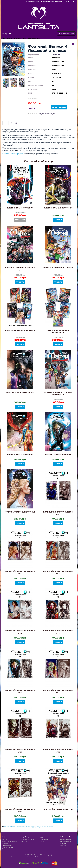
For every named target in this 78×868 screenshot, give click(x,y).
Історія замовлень (66, 842)
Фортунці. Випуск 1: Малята (58, 268)
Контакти (5, 840)
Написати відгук (50, 114)
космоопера (50, 827)
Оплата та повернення (10, 842)
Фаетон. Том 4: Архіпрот (58, 455)
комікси (44, 827)
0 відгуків (41, 114)
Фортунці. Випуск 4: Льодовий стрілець (28, 38)
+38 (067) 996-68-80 (33, 2)
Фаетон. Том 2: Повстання (58, 208)
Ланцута (39, 827)
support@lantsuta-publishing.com (52, 2)
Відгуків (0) (14, 123)
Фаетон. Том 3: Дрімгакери (20, 392)
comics (23, 827)
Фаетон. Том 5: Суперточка (20, 512)
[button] (14, 59)
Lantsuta (18, 827)
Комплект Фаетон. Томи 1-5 (20, 330)
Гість (68, 2)
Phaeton (7, 827)
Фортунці (33, 827)
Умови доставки (8, 846)
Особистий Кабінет (66, 840)
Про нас (5, 844)
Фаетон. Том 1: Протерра (20, 208)
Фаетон (28, 827)
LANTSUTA (56, 55)
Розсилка (63, 846)
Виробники (44, 840)
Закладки (63, 844)
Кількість (31, 108)
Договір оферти (8, 848)
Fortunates (12, 827)
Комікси (9, 38)
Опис (6, 123)
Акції (42, 842)
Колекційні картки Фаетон (58, 809)
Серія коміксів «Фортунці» (13, 154)
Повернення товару (28, 840)
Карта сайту (25, 842)
